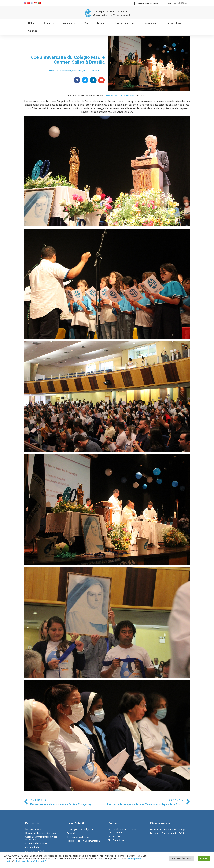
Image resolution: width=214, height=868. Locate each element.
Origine (49, 23)
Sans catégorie (80, 71)
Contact (32, 31)
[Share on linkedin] (93, 80)
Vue (86, 23)
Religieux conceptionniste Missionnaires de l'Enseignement (111, 14)
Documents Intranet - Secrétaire (41, 833)
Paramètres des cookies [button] (182, 858)
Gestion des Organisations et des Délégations (41, 838)
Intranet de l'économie (36, 843)
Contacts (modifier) (35, 851)
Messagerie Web (33, 829)
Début (31, 23)
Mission (102, 23)
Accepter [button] (204, 858)
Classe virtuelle (32, 847)
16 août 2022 (98, 71)
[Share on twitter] (85, 80)
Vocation (69, 23)
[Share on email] (101, 80)
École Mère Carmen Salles (120, 96)
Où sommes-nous (124, 23)
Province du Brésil (62, 71)
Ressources (151, 23)
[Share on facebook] (77, 80)
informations (175, 23)
